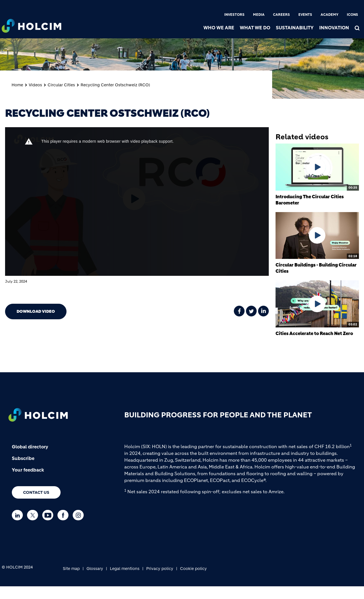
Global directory (30, 447)
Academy (329, 15)
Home (17, 85)
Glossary (95, 569)
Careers (281, 15)
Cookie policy (193, 569)
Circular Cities (61, 85)
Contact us (36, 492)
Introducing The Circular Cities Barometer (310, 200)
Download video (36, 311)
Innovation (334, 28)
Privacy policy (160, 569)
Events (305, 15)
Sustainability (295, 28)
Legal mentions (125, 569)
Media (259, 15)
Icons (352, 15)
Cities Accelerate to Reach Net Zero (314, 333)
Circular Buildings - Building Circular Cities (316, 268)
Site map (71, 569)
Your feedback (28, 470)
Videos (35, 85)
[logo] (32, 24)
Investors (234, 15)
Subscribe (23, 458)
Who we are (219, 28)
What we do (255, 28)
